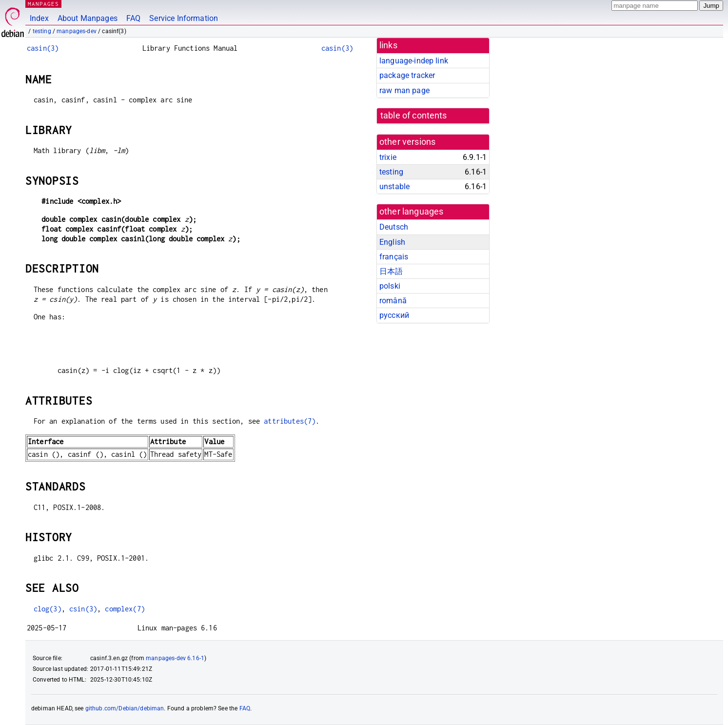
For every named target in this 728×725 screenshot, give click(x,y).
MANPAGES (43, 4)
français (394, 257)
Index (39, 18)
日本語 (391, 271)
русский (394, 315)
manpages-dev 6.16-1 (175, 658)
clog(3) (48, 609)
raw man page (404, 90)
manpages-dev (77, 31)
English (392, 242)
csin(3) (83, 609)
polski (390, 286)
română (393, 301)
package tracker (407, 75)
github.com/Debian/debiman (125, 708)
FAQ (133, 18)
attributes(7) (290, 421)
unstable (394, 186)
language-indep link (414, 61)
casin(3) (43, 48)
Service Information (184, 18)
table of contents (414, 116)
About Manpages (88, 18)
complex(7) (125, 609)
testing (42, 31)
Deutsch (394, 227)
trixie (388, 157)
